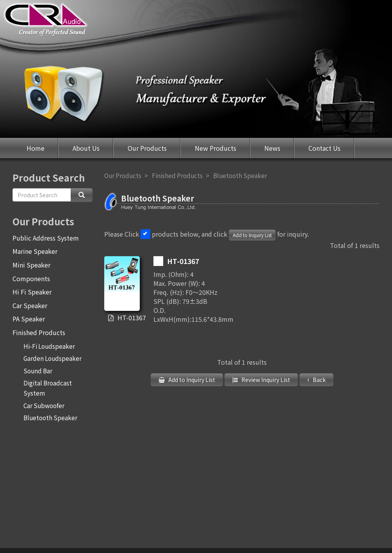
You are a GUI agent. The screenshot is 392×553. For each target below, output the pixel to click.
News (272, 148)
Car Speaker (30, 305)
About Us (86, 148)
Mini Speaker (31, 265)
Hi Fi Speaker (32, 292)
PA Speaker (29, 319)
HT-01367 (128, 318)
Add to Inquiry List (252, 235)
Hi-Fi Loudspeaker (49, 346)
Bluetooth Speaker (50, 417)
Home (36, 148)
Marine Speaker (35, 251)
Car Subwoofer (44, 405)
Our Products (147, 148)
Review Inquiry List (265, 380)
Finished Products (39, 332)
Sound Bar (38, 371)
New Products (216, 148)
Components (31, 278)
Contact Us (324, 148)
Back (319, 380)
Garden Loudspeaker (53, 358)
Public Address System (46, 238)
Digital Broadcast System (48, 388)
